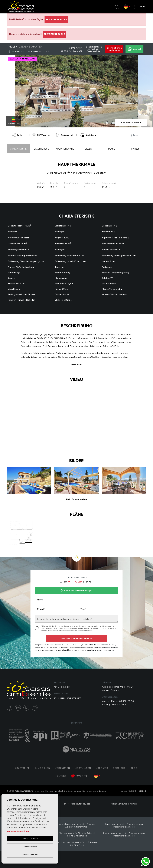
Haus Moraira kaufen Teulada (76, 804)
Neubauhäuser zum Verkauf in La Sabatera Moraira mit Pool (76, 844)
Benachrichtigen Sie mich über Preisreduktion (94, 49)
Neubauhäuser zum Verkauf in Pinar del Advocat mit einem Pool (76, 825)
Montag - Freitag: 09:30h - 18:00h (118, 701)
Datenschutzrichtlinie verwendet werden (74, 628)
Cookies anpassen (30, 846)
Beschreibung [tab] (42, 149)
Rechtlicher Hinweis (43, 791)
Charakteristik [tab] (18, 149)
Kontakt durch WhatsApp (77, 590)
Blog (134, 768)
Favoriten (80, 776)
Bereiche (119, 768)
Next (135, 91)
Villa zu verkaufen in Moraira (124, 804)
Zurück (135, 135)
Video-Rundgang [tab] (65, 149)
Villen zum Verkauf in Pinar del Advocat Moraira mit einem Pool (76, 835)
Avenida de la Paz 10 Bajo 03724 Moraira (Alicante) (118, 688)
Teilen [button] (18, 135)
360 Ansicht (64, 135)
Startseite (23, 768)
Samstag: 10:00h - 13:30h (114, 704)
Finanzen (135, 149)
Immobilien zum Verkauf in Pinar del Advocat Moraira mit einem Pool (124, 835)
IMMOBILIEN (42, 768)
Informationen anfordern (114, 49)
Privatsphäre (60, 791)
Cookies (72, 791)
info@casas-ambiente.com (67, 698)
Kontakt (135, 49)
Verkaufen (62, 768)
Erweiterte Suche (56, 19)
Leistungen (83, 768)
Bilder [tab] (88, 149)
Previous (19, 91)
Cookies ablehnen (30, 855)
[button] (76, 499)
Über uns (102, 768)
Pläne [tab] (112, 149)
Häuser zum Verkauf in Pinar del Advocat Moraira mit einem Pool (124, 825)
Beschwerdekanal (98, 791)
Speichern (88, 135)
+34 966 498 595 (62, 687)
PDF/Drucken (41, 135)
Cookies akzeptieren (30, 838)
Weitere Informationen (18, 831)
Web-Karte (82, 791)
